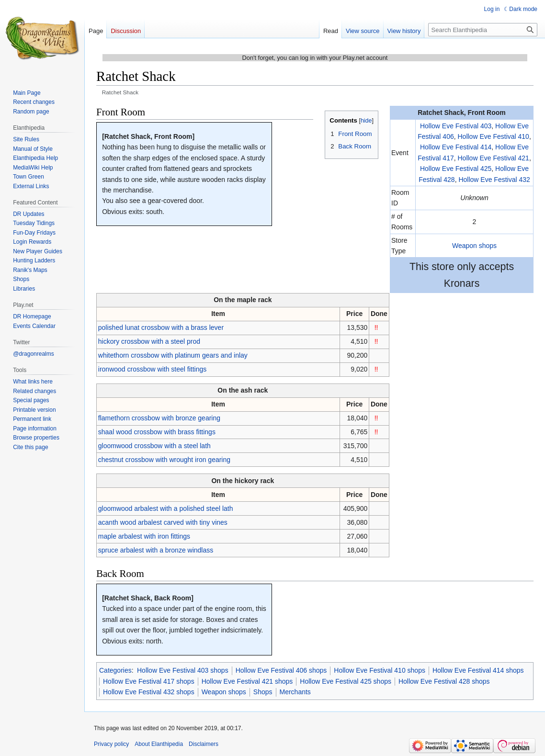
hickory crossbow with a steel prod (149, 341)
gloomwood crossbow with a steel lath (154, 446)
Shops (263, 692)
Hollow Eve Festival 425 (456, 169)
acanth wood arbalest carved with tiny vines (163, 522)
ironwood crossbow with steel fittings (152, 369)
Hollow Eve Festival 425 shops (346, 681)
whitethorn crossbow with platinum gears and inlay (173, 355)
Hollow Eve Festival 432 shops (149, 692)
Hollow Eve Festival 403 (456, 126)
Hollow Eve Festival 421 (494, 158)
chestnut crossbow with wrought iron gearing (164, 460)
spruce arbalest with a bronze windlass (156, 550)
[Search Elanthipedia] (483, 30)
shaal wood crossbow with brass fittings (157, 432)
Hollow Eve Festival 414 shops (478, 670)
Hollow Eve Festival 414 (456, 147)
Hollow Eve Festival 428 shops (444, 681)
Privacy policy (111, 744)
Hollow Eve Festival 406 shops (281, 670)
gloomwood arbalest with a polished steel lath (166, 508)
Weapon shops (474, 246)
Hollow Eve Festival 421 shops (247, 681)
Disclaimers (204, 744)
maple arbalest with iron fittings (144, 536)
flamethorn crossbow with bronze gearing (159, 418)
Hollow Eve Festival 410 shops (380, 670)
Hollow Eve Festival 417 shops (149, 681)
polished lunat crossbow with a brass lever (161, 327)
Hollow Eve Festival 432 (494, 180)
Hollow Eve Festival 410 (494, 136)
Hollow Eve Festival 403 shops (183, 670)
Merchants (295, 692)
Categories (115, 670)
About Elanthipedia (159, 744)
